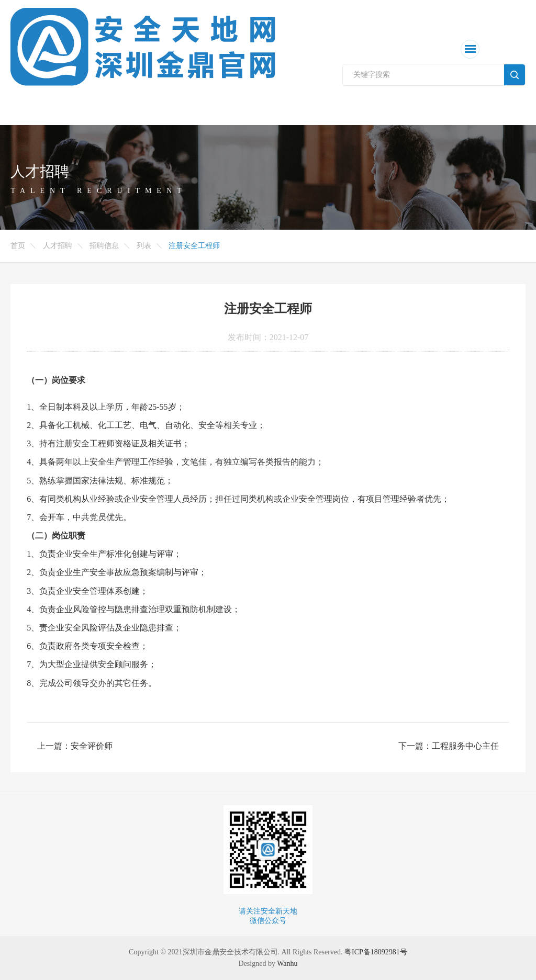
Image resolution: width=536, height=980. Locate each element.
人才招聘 (58, 246)
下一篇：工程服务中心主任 (449, 746)
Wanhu (287, 964)
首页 (18, 246)
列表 (144, 246)
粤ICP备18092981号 (376, 952)
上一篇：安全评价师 (75, 746)
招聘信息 (104, 246)
